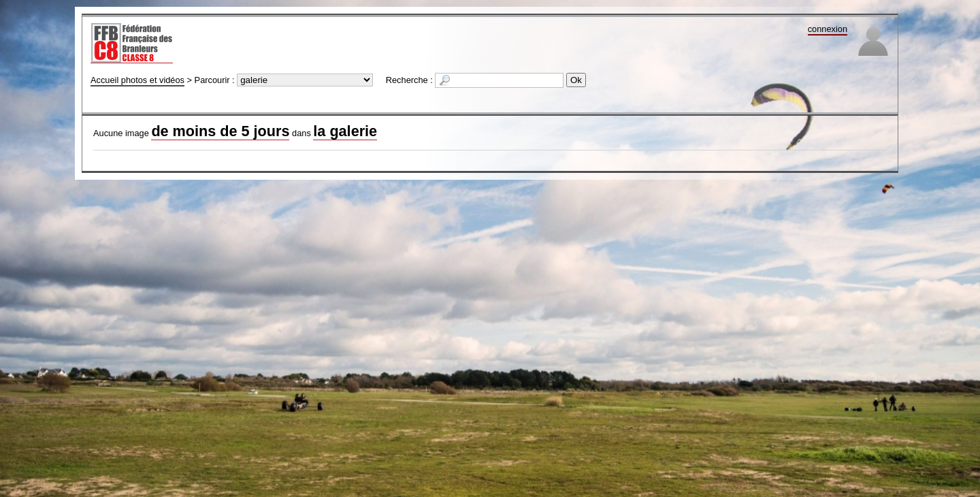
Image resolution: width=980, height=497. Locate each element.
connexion (828, 29)
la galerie (345, 131)
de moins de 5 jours (220, 131)
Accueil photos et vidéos (137, 80)
